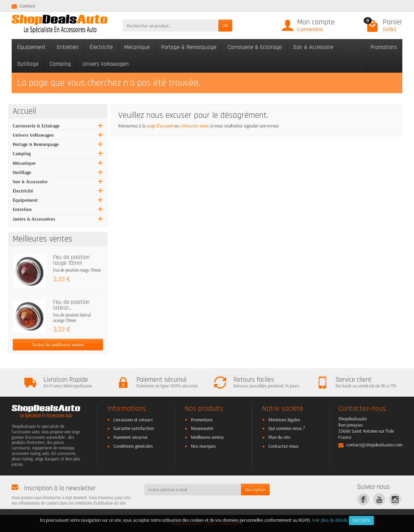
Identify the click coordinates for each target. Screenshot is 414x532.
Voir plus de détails (330, 520)
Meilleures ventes (207, 437)
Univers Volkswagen (106, 64)
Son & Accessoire (313, 47)
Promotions (384, 47)
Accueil (24, 111)
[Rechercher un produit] (171, 25)
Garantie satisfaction (134, 428)
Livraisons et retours (133, 420)
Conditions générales (133, 446)
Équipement (31, 47)
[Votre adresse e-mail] (193, 490)
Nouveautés (202, 428)
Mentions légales (284, 420)
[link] (363, 499)
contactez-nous (194, 126)
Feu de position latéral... (71, 305)
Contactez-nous (283, 446)
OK (225, 25)
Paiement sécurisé (130, 437)
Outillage (28, 64)
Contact (23, 6)
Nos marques (203, 446)
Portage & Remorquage (189, 47)
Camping (60, 64)
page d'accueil (160, 126)
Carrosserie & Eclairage (255, 47)
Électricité (101, 47)
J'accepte (361, 520)
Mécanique (137, 47)
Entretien (68, 47)
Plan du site (279, 437)
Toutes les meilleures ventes (58, 345)
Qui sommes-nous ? (287, 428)
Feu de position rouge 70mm (71, 260)
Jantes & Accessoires (34, 219)
